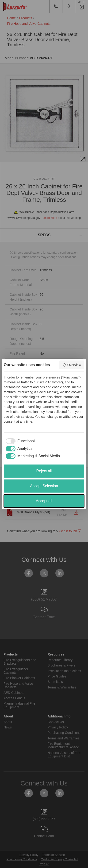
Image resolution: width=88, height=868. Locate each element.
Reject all (44, 471)
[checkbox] (19, 441)
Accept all (44, 501)
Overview (72, 365)
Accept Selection (44, 486)
